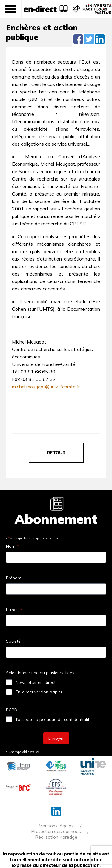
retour (56, 453)
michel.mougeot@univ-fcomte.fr (46, 387)
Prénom (15, 578)
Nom (12, 546)
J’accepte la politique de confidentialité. (54, 719)
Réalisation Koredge (56, 837)
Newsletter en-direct (36, 682)
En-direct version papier (39, 692)
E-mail (14, 610)
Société (13, 641)
